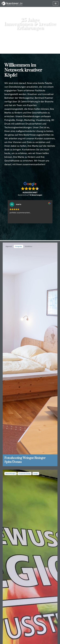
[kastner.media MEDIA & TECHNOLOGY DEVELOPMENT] (12, 3)
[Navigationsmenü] (56, 3)
